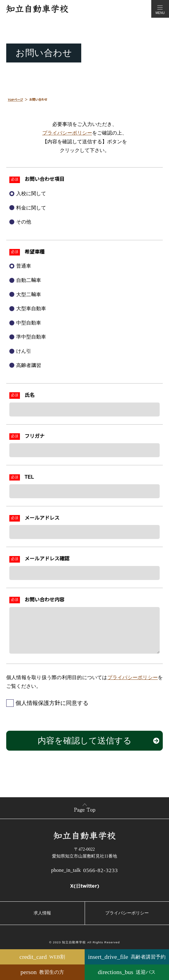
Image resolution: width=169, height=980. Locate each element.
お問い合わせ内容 (45, 600)
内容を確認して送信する (85, 741)
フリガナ (35, 436)
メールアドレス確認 (47, 559)
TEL (29, 477)
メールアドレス (42, 518)
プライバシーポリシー (67, 133)
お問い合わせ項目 (45, 179)
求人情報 (42, 913)
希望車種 (35, 252)
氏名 (30, 395)
